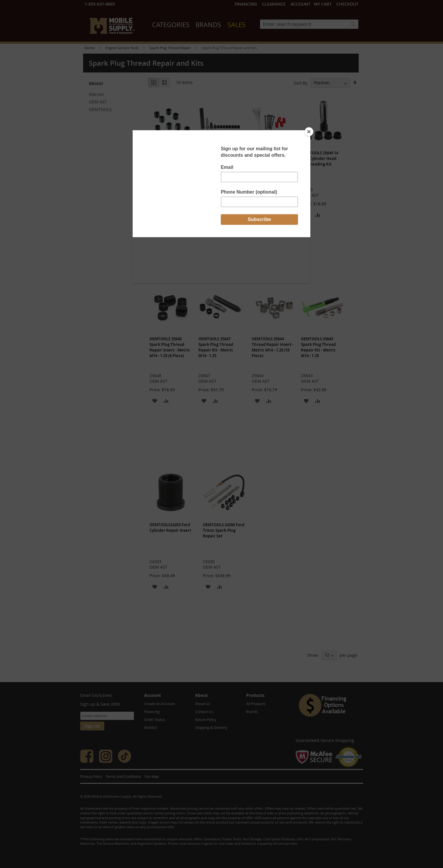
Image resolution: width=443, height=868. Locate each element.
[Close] (309, 132)
